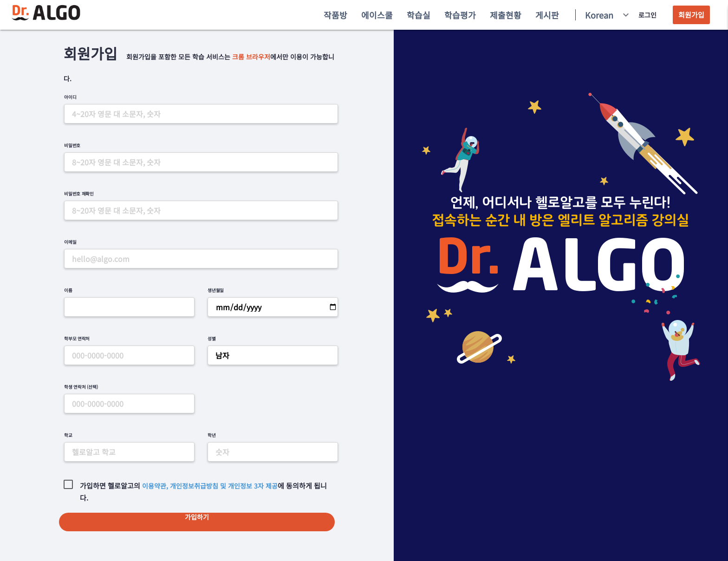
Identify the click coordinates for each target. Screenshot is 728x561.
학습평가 (460, 15)
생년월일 (216, 290)
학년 (212, 435)
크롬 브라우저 (251, 57)
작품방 (335, 15)
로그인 (647, 15)
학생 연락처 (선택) (81, 387)
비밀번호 (72, 145)
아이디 (70, 97)
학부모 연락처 (77, 339)
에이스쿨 (377, 15)
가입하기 (197, 517)
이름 (68, 290)
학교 (68, 435)
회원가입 (691, 15)
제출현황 (506, 15)
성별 (212, 339)
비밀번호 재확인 (79, 194)
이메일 (70, 242)
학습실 (419, 15)
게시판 (547, 15)
